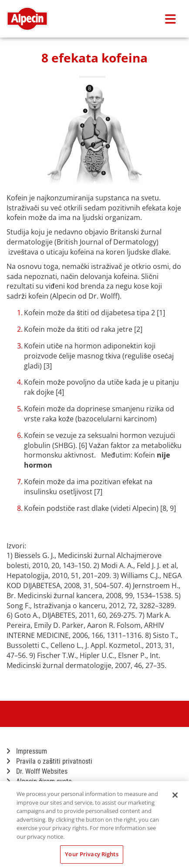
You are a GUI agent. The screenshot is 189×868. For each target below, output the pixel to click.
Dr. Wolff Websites (37, 771)
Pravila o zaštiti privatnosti (49, 761)
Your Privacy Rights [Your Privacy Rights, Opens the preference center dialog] (91, 854)
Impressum (27, 751)
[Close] (175, 795)
